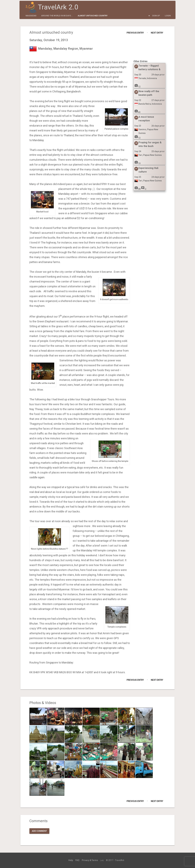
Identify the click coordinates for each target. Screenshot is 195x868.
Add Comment (39, 831)
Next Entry (157, 33)
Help (71, 860)
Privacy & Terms (90, 860)
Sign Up (156, 16)
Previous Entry (135, 33)
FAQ (77, 860)
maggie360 (31, 16)
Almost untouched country (93, 16)
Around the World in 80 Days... (57, 16)
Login (168, 16)
